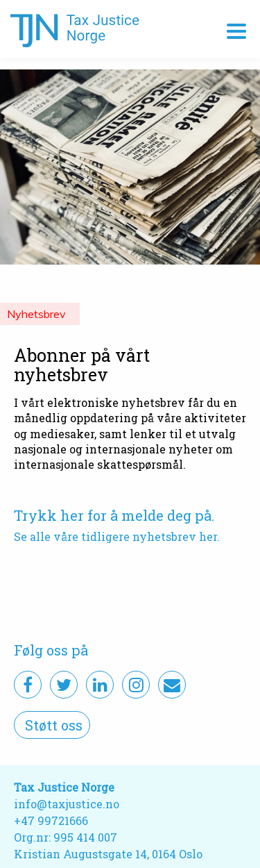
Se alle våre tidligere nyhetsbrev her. (117, 536)
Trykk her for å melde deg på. (114, 515)
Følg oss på (51, 650)
